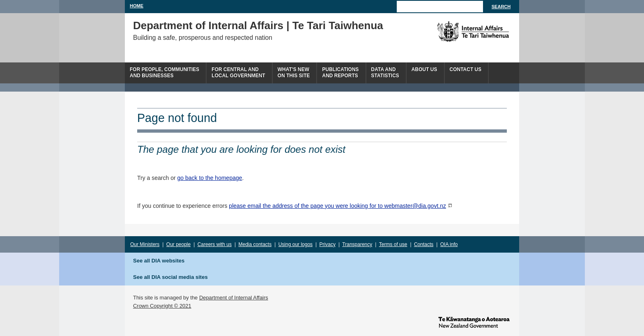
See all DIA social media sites (170, 277)
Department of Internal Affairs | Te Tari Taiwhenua (258, 25)
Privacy (328, 244)
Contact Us (466, 69)
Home (137, 6)
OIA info (449, 244)
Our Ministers (145, 244)
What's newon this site (294, 72)
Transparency (357, 244)
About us (424, 69)
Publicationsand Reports (340, 72)
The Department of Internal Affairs (454, 32)
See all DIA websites (159, 261)
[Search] (440, 7)
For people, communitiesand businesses (164, 72)
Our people (178, 244)
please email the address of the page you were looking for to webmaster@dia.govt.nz (337, 206)
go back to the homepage (210, 178)
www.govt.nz (474, 322)
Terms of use (393, 244)
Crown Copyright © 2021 (162, 306)
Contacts (424, 244)
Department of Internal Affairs (234, 298)
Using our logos (296, 244)
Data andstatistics (385, 72)
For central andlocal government (238, 72)
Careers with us (215, 244)
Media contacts (255, 244)
